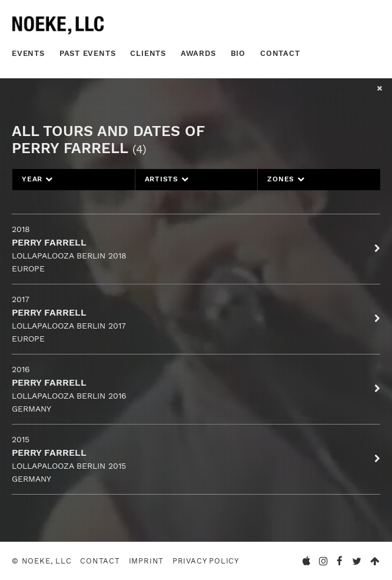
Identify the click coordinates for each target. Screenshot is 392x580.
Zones (286, 179)
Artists (167, 179)
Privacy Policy (206, 561)
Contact (280, 53)
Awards (198, 53)
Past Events (88, 53)
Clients (148, 53)
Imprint (147, 561)
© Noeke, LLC (41, 561)
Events (28, 53)
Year (37, 179)
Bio (238, 53)
